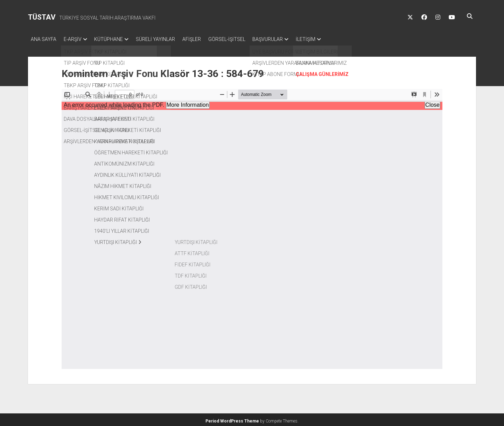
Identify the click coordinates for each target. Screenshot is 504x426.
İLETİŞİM (328, 39)
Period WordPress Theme (232, 419)
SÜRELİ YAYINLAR (165, 39)
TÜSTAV (42, 17)
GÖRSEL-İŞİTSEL (243, 39)
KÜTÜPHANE (115, 39)
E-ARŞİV (76, 39)
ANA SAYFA (44, 39)
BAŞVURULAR (287, 39)
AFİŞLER (205, 39)
